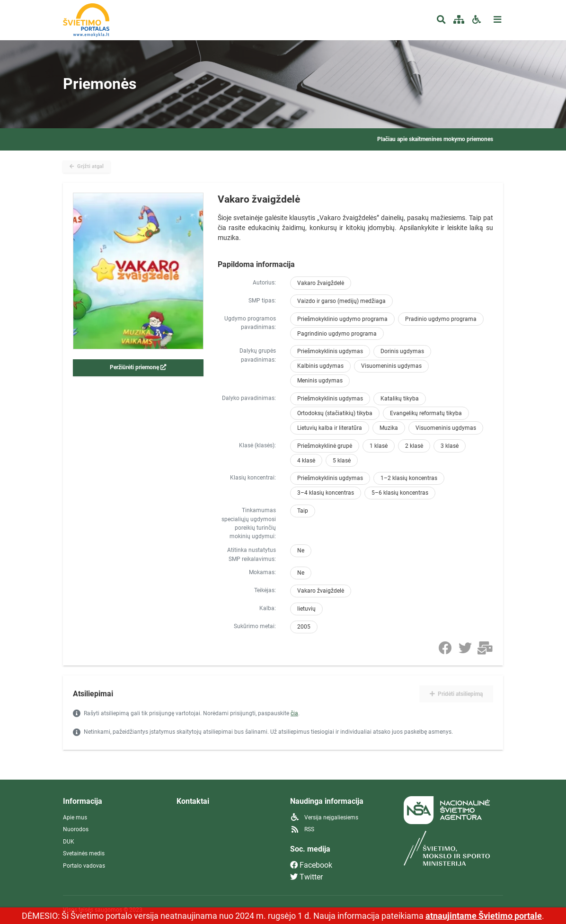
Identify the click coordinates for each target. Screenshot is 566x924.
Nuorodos (76, 829)
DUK (69, 842)
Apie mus (75, 817)
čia (294, 713)
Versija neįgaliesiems (324, 817)
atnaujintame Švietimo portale (484, 916)
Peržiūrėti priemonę (138, 367)
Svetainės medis (84, 853)
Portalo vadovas (84, 866)
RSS (302, 829)
